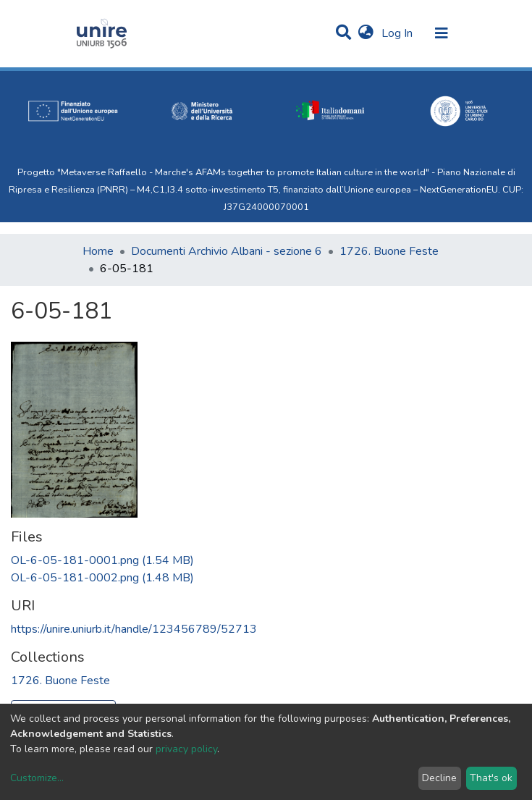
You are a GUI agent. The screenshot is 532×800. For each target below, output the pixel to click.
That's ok (491, 778)
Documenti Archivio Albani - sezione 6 (227, 251)
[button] (366, 33)
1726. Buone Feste (389, 251)
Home (98, 251)
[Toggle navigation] (442, 33)
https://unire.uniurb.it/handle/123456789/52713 (134, 629)
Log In (398, 33)
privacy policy (186, 749)
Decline (439, 778)
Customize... (37, 778)
